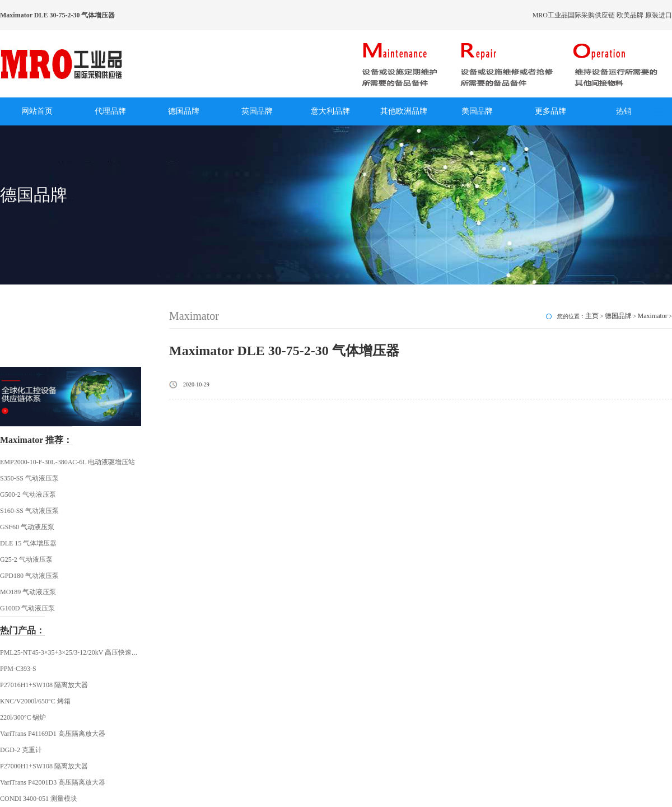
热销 (624, 111)
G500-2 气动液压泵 (28, 495)
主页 (592, 316)
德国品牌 (184, 111)
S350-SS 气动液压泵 (29, 478)
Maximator (653, 316)
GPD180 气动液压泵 (29, 576)
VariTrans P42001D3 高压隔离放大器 (53, 782)
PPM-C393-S (18, 669)
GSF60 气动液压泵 (27, 527)
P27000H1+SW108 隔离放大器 (44, 766)
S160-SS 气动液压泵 (29, 511)
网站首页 (37, 111)
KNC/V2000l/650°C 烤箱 (35, 701)
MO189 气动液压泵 (28, 592)
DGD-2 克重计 (21, 750)
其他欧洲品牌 (404, 111)
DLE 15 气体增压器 (28, 543)
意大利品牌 (330, 111)
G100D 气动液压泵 (27, 608)
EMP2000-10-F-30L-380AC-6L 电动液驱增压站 (67, 462)
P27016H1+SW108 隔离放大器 (44, 685)
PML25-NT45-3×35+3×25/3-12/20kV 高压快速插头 (73, 652)
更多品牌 (550, 111)
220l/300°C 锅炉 (23, 717)
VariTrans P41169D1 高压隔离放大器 (53, 734)
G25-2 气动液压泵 (26, 559)
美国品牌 (477, 111)
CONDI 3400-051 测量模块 (39, 799)
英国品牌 (257, 111)
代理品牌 (110, 111)
